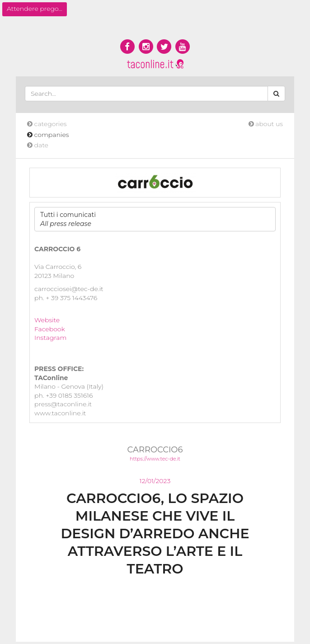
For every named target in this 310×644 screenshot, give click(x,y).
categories (47, 124)
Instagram (50, 338)
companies (48, 135)
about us (266, 124)
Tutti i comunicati (68, 219)
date (38, 145)
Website (47, 320)
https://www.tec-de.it (155, 459)
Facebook (50, 329)
